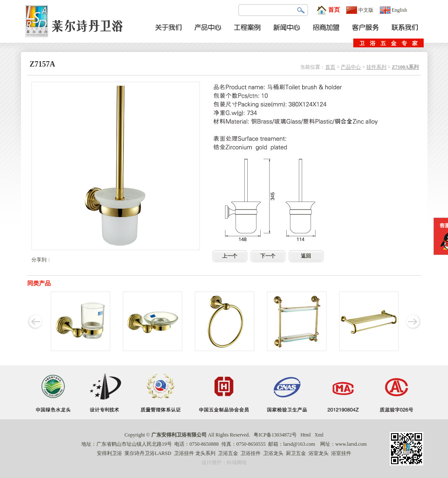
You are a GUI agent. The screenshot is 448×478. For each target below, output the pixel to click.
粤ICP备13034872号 (275, 435)
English (394, 10)
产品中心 (351, 67)
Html (306, 435)
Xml (319, 435)
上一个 (230, 256)
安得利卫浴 (109, 453)
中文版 (360, 10)
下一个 (268, 256)
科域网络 (237, 462)
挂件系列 (376, 67)
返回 (306, 256)
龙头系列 (205, 453)
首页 (328, 10)
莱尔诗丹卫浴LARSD (148, 453)
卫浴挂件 (184, 453)
